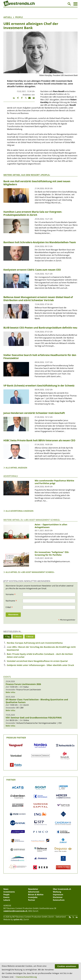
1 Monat (30, 637)
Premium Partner (16, 738)
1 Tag (7, 637)
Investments (9, 892)
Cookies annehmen (67, 966)
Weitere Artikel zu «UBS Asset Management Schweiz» (32, 520)
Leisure (7, 900)
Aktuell (8, 17)
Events (7, 677)
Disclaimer (58, 897)
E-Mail (9, 607)
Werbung (57, 892)
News (6, 889)
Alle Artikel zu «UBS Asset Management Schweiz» (30, 572)
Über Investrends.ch (62, 889)
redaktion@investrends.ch (15, 911)
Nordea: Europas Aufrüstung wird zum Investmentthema (35, 643)
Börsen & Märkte (36, 895)
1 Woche (18, 637)
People (19, 17)
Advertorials (11, 476)
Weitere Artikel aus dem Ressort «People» (27, 175)
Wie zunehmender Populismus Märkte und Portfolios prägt (54, 482)
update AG (18, 919)
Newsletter (33, 889)
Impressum (58, 895)
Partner (11, 780)
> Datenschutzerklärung (26, 977)
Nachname (11, 601)
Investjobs (33, 897)
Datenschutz (59, 900)
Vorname (11, 594)
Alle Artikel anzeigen (16, 468)
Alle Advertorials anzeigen (20, 511)
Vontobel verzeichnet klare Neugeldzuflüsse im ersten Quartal (37, 661)
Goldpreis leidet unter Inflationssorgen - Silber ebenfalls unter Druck (40, 665)
